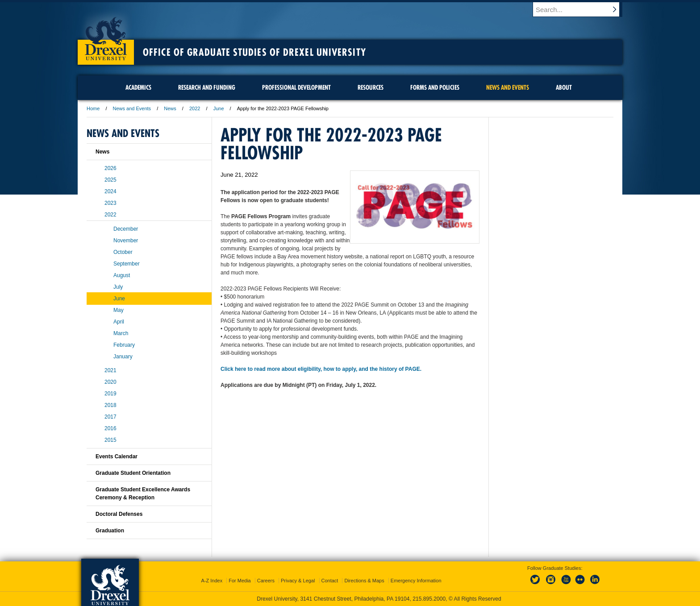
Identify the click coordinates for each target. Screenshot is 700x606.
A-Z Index (212, 581)
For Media (240, 581)
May (119, 310)
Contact (330, 581)
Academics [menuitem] (138, 87)
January (123, 357)
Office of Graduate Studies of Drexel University (254, 52)
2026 (110, 168)
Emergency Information (416, 581)
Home (93, 108)
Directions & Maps (364, 581)
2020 (110, 382)
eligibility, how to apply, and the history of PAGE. (359, 369)
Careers (266, 581)
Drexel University (106, 36)
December (126, 229)
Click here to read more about (258, 369)
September (127, 264)
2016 (110, 428)
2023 (110, 203)
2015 (110, 440)
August (122, 275)
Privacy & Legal (298, 581)
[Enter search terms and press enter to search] (582, 9)
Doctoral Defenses (119, 514)
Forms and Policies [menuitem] (435, 87)
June (219, 108)
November (126, 241)
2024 (110, 191)
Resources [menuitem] (371, 87)
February (124, 345)
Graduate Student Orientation (133, 473)
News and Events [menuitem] (508, 87)
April (119, 322)
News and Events (132, 108)
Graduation (110, 531)
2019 (110, 394)
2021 (110, 370)
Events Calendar (117, 457)
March (121, 333)
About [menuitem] (564, 87)
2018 (110, 405)
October (123, 252)
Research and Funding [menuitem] (207, 87)
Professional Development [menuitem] (296, 87)
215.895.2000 (429, 599)
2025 (110, 180)
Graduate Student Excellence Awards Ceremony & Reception (143, 494)
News (170, 108)
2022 (195, 108)
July (118, 287)
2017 (110, 417)
